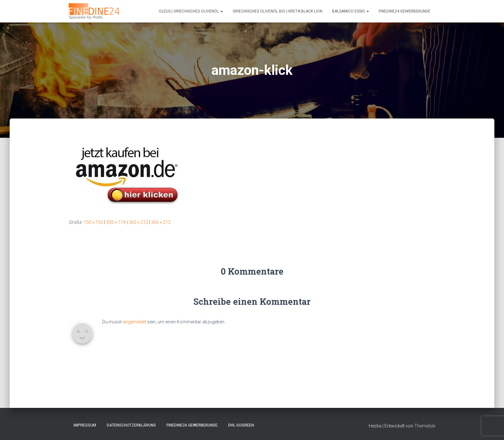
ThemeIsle (425, 426)
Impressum (85, 425)
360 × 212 (138, 222)
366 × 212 (161, 222)
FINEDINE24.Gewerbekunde (405, 11)
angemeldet (135, 322)
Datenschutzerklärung (131, 425)
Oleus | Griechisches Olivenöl (191, 11)
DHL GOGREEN (241, 425)
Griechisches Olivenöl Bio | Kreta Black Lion (278, 11)
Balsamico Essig (351, 11)
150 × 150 (93, 222)
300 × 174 (116, 222)
